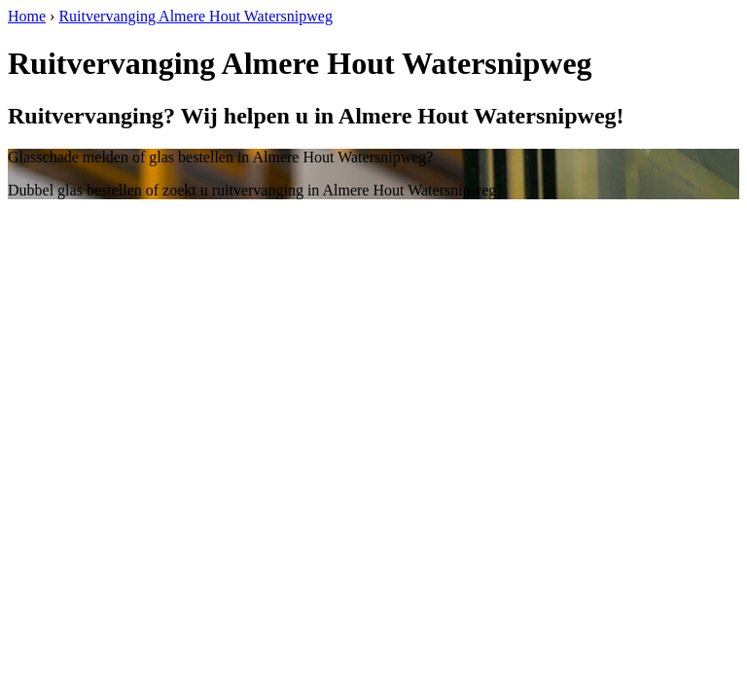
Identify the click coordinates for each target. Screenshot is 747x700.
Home (27, 16)
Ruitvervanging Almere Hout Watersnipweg (195, 16)
